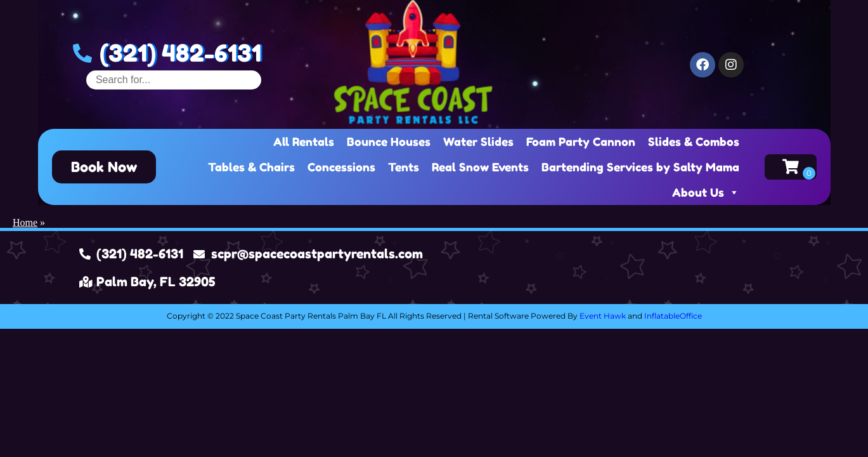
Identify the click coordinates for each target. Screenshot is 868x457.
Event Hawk (603, 316)
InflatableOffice (673, 316)
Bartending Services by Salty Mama (640, 167)
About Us (706, 192)
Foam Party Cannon (581, 142)
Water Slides (478, 142)
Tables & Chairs (251, 167)
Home (25, 222)
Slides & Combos (694, 142)
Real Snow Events (480, 167)
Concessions (341, 167)
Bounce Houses (389, 142)
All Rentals (304, 142)
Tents (404, 167)
